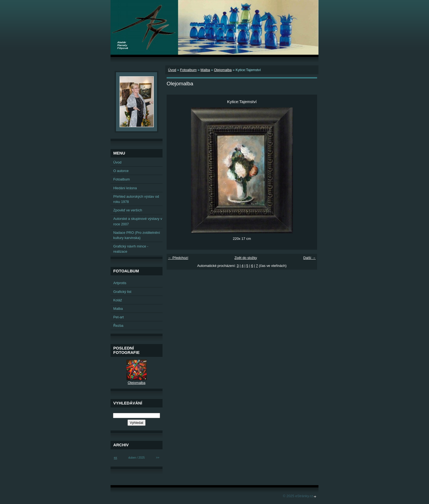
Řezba (118, 326)
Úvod (172, 70)
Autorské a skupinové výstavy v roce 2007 (138, 221)
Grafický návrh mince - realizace (131, 249)
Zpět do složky (246, 258)
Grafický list (122, 292)
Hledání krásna (125, 188)
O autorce (121, 171)
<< (115, 458)
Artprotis (120, 283)
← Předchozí (178, 258)
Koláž (118, 300)
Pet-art (118, 317)
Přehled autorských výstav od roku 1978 (136, 199)
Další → (309, 258)
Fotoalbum (188, 70)
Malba (205, 70)
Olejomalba (223, 70)
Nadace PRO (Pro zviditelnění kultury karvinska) (137, 235)
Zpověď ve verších (128, 210)
